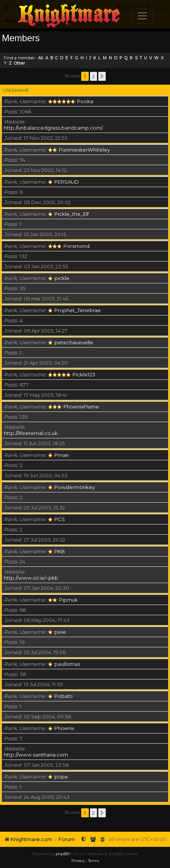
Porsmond (76, 246)
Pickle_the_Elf (72, 214)
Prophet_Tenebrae (78, 310)
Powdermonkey (75, 487)
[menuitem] (103, 839)
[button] (102, 76)
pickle (62, 278)
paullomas (67, 664)
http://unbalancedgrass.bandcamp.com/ (53, 128)
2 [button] (93, 76)
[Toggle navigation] (142, 16)
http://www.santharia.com (36, 755)
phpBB (62, 854)
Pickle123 (84, 374)
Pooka (85, 101)
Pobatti (63, 696)
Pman (62, 455)
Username (16, 90)
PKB (60, 551)
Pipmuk (68, 600)
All (41, 58)
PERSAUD (67, 182)
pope (61, 777)
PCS (60, 519)
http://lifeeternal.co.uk (31, 433)
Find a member (19, 58)
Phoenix (64, 728)
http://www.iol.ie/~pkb (31, 578)
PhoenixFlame (81, 407)
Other (19, 63)
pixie (60, 632)
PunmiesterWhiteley (84, 150)
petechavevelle (74, 342)
